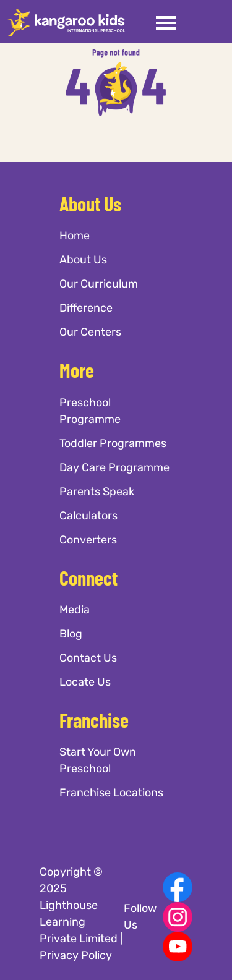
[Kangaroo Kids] (66, 22)
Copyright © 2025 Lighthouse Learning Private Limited (79, 905)
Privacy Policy (76, 955)
